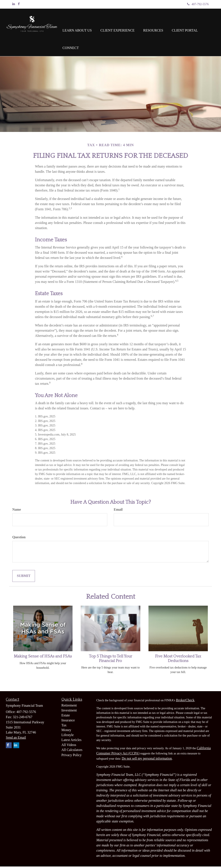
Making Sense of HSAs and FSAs (43, 658)
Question (19, 539)
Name (17, 511)
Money (66, 731)
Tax (64, 727)
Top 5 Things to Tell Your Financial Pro (110, 660)
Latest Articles (72, 741)
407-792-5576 (198, 4)
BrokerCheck (185, 702)
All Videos (69, 746)
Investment (69, 712)
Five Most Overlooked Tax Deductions (178, 660)
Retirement (69, 707)
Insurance (68, 722)
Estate (66, 717)
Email (118, 511)
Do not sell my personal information (147, 760)
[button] (77, 24)
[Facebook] (19, 4)
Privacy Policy (72, 756)
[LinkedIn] (14, 4)
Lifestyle (68, 736)
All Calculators (72, 751)
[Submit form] (24, 577)
